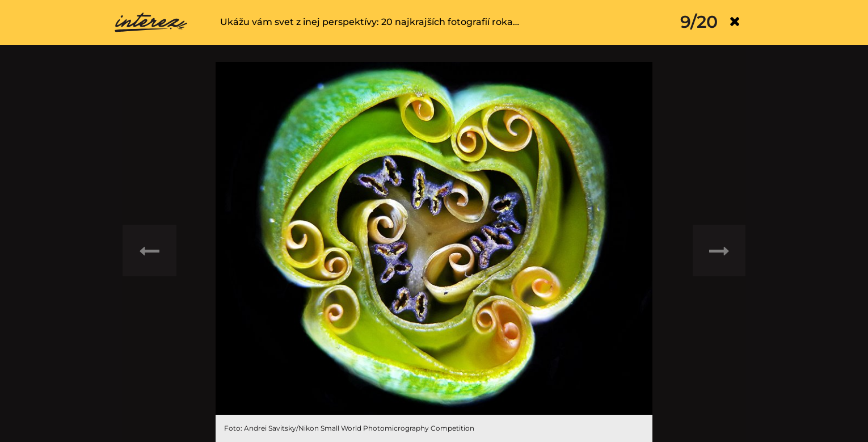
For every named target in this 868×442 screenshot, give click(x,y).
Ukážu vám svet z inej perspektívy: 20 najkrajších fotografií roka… (370, 22)
